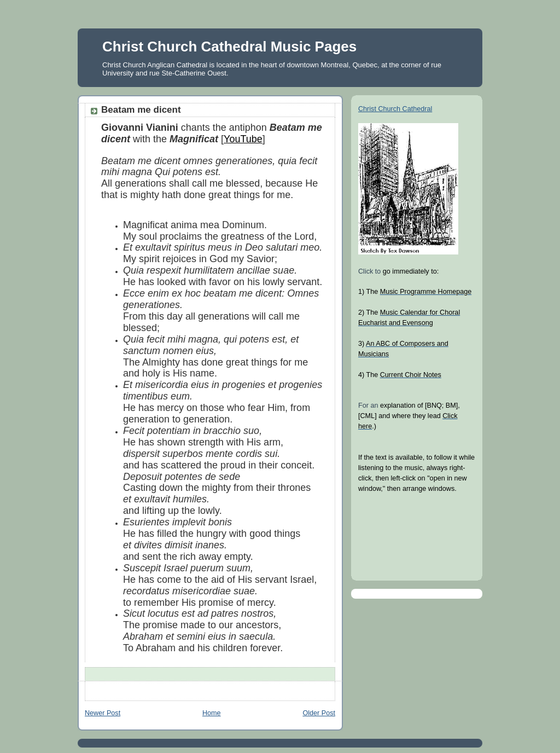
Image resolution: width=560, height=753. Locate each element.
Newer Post (103, 713)
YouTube (243, 139)
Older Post (319, 713)
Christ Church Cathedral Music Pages (229, 47)
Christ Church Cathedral (395, 109)
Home (212, 713)
